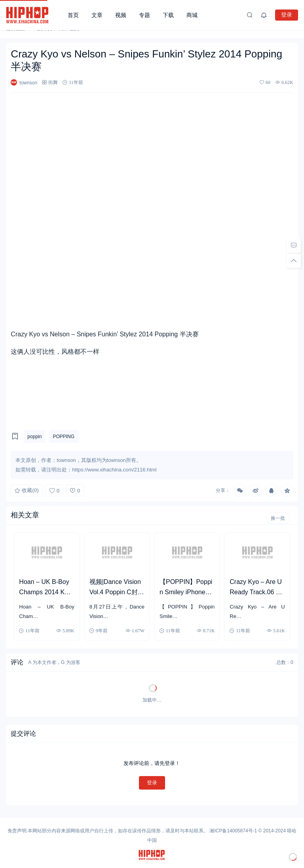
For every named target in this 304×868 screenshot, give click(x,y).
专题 (144, 15)
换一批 (278, 518)
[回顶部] (294, 261)
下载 (168, 15)
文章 (97, 15)
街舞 (53, 82)
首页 (73, 15)
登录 (287, 15)
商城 (192, 15)
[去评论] (294, 246)
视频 (121, 15)
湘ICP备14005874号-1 (233, 831)
